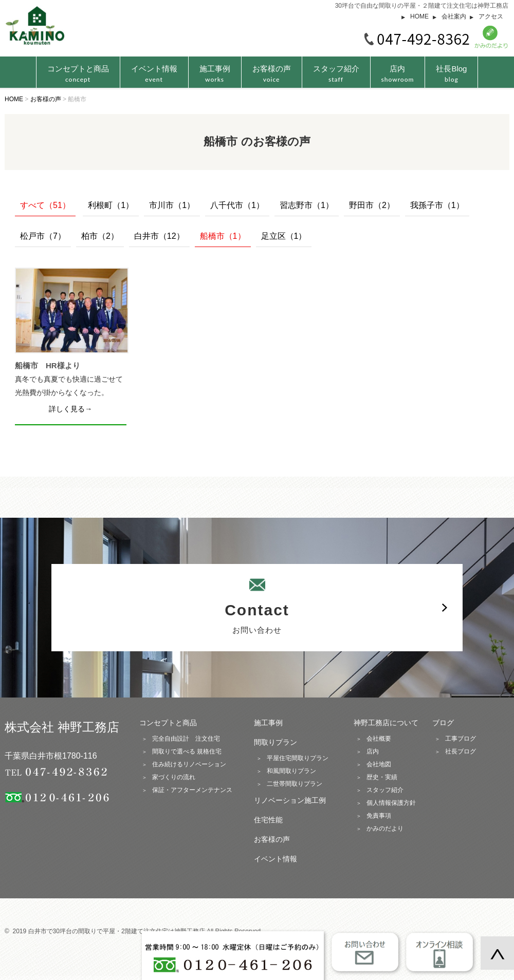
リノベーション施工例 (290, 800)
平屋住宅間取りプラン (298, 758)
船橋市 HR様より (48, 365)
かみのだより (385, 828)
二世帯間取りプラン (295, 784)
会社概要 (379, 739)
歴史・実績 (382, 777)
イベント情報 (154, 74)
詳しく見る (67, 409)
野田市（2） (372, 205)
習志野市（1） (307, 205)
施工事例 (215, 74)
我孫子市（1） (437, 205)
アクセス (491, 16)
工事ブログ (461, 739)
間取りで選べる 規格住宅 (187, 751)
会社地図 (379, 764)
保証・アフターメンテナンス (192, 790)
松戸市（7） (43, 236)
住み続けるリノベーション (189, 764)
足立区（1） (284, 236)
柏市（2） (100, 236)
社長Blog (451, 74)
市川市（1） (172, 205)
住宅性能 (268, 820)
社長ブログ (461, 751)
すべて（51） (45, 205)
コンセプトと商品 (168, 723)
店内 (398, 74)
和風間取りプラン (291, 771)
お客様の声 (272, 74)
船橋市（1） (223, 236)
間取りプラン (276, 742)
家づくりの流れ (174, 777)
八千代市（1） (237, 205)
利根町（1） (111, 205)
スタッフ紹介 (336, 74)
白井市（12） (159, 236)
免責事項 (379, 816)
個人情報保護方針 (391, 803)
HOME (419, 16)
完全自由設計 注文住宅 (186, 739)
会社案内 (454, 16)
